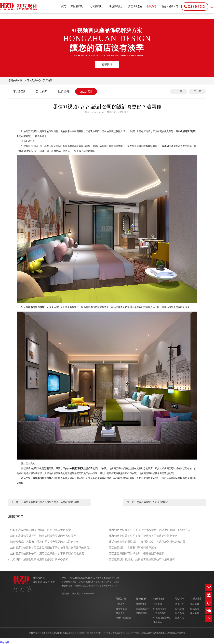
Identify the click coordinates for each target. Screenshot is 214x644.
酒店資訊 (48, 80)
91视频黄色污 (160, 613)
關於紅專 (152, 6)
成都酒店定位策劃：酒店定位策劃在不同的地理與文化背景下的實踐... (51, 548)
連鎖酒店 (158, 622)
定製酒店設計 (97, 6)
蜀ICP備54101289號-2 (103, 633)
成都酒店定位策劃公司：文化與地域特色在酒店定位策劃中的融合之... (149, 530)
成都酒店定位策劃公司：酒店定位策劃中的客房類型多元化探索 (47, 553)
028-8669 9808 (128, 633)
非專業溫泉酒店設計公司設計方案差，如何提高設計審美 (50, 502)
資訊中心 (36, 80)
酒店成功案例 (135, 6)
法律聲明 (195, 604)
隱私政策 (195, 609)
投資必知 (64, 91)
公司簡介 (120, 604)
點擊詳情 (107, 65)
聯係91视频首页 (170, 6)
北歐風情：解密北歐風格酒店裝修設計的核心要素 (39, 559)
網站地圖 (195, 613)
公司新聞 (41, 91)
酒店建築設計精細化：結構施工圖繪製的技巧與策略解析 (142, 559)
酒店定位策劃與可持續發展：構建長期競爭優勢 (137, 553)
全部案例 (158, 604)
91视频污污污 (160, 609)
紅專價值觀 (121, 609)
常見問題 (19, 91)
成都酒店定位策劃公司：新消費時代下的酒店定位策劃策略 (143, 536)
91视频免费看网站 (162, 618)
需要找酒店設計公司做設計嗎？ (153, 502)
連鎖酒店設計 (116, 6)
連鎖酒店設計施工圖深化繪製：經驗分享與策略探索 (40, 530)
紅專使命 (120, 613)
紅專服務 (141, 599)
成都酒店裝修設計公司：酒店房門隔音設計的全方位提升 (43, 536)
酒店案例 (159, 599)
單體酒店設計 (78, 6)
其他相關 (196, 599)
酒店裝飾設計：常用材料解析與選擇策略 (133, 548)
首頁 (63, 6)
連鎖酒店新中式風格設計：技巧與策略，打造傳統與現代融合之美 (147, 542)
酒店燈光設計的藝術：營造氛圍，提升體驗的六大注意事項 (44, 542)
